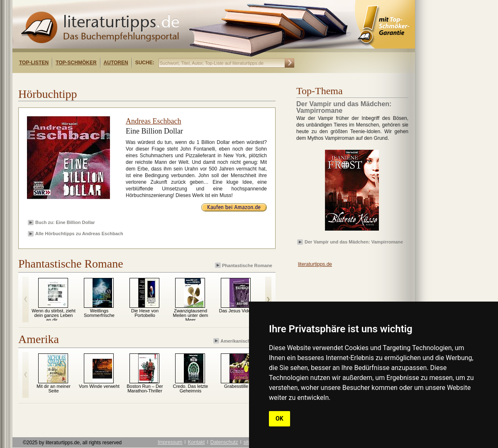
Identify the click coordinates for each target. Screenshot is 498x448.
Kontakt (197, 442)
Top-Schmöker (76, 63)
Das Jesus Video (236, 311)
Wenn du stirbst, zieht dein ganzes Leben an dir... (54, 315)
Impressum (170, 442)
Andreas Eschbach (153, 121)
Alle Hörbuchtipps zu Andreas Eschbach (79, 234)
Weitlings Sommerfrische (99, 313)
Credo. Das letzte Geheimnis (191, 388)
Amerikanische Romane (243, 341)
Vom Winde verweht (99, 386)
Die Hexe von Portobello (145, 313)
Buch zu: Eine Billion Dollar (65, 222)
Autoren (116, 63)
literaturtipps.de (315, 264)
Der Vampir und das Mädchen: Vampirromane (354, 242)
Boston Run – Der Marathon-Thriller (145, 388)
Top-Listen (34, 63)
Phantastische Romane (244, 265)
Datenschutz (224, 442)
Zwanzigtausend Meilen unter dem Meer (191, 315)
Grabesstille (236, 386)
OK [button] (280, 419)
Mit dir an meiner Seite (54, 388)
